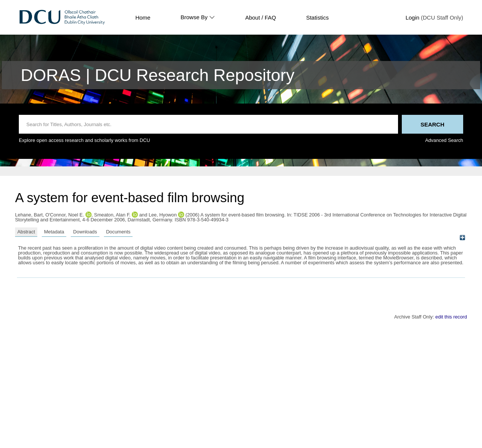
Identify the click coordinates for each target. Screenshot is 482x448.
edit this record (451, 317)
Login (413, 18)
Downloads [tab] (85, 232)
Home (143, 18)
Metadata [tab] (54, 232)
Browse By (198, 17)
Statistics (317, 18)
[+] (462, 238)
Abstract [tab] (26, 232)
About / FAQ (261, 18)
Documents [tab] (118, 232)
